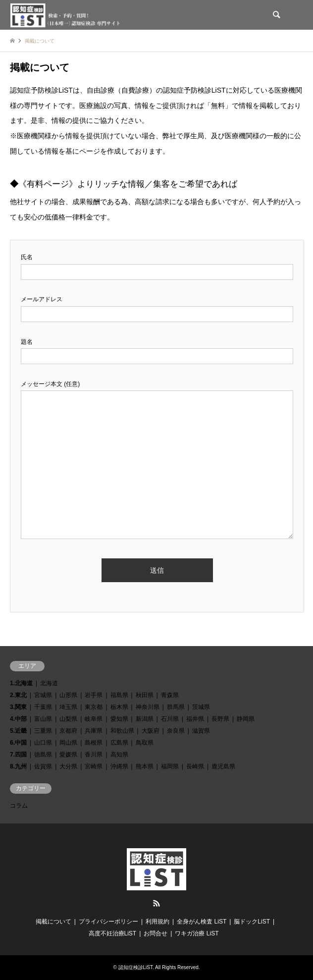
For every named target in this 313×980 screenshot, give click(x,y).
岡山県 (68, 743)
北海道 (49, 683)
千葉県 (43, 707)
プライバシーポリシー (108, 922)
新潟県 (145, 719)
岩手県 (94, 695)
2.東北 (18, 695)
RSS (156, 903)
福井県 (195, 719)
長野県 (220, 719)
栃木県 (119, 707)
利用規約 (157, 922)
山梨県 (68, 719)
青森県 (170, 695)
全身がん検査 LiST (202, 922)
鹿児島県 (223, 766)
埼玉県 (68, 707)
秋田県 (145, 695)
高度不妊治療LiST (113, 933)
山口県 (43, 743)
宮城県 (43, 695)
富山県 (43, 719)
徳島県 (43, 755)
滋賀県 (201, 731)
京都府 (68, 731)
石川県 (170, 719)
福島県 (119, 695)
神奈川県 (148, 707)
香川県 (94, 755)
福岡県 (170, 766)
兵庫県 (94, 731)
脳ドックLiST (252, 922)
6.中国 (18, 743)
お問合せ (156, 933)
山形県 (68, 695)
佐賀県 (43, 766)
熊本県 (145, 766)
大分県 (68, 766)
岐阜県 (94, 719)
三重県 (43, 731)
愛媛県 (68, 755)
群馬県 (176, 707)
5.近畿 (18, 731)
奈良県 (176, 731)
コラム (19, 806)
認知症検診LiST (135, 967)
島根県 (94, 743)
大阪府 (151, 731)
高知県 (119, 755)
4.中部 (18, 719)
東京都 (94, 707)
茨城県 (201, 707)
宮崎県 (94, 766)
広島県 (119, 743)
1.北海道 (21, 683)
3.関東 (18, 707)
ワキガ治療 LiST (197, 933)
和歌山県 (122, 731)
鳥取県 (145, 743)
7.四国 (18, 755)
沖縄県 (119, 766)
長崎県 (195, 766)
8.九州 (18, 766)
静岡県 (246, 719)
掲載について (53, 922)
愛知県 (119, 719)
